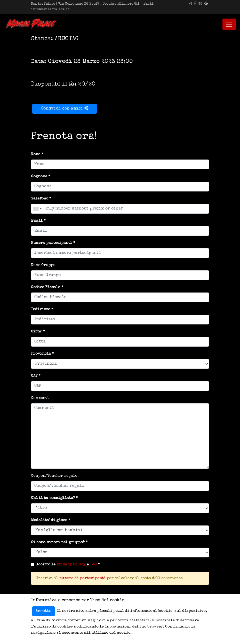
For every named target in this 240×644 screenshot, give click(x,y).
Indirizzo (41, 309)
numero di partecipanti (83, 578)
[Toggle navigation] (229, 24)
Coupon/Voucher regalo (54, 476)
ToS (93, 564)
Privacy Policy (71, 564)
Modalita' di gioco (49, 520)
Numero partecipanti (51, 243)
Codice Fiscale (46, 287)
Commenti (40, 398)
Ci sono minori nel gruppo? (58, 542)
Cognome (39, 176)
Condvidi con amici (65, 108)
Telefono (40, 199)
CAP (34, 376)
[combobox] (37, 209)
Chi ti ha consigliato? (53, 498)
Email (37, 221)
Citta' (37, 332)
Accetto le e (66, 564)
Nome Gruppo (43, 265)
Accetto (43, 611)
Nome (36, 154)
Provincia (41, 354)
